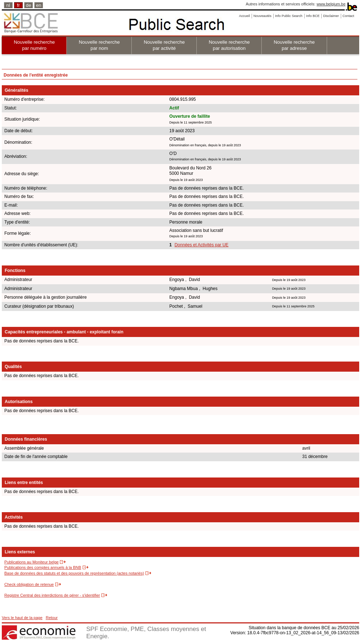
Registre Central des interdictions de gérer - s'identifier (52, 595)
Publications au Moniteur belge (31, 562)
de (29, 5)
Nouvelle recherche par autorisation (229, 45)
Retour (52, 618)
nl (8, 5)
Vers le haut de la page (22, 618)
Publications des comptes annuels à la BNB (43, 567)
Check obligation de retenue (29, 584)
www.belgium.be (331, 4)
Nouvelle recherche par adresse (294, 45)
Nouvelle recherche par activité (164, 45)
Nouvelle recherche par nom (99, 45)
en (39, 5)
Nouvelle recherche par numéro (34, 45)
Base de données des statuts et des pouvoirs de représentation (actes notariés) (74, 573)
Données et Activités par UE (201, 245)
